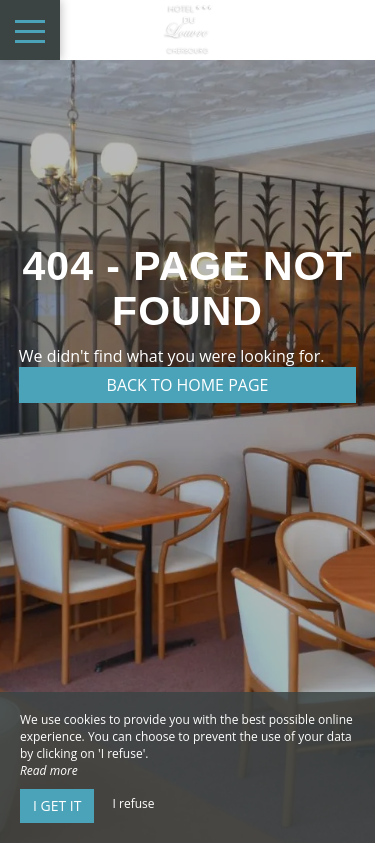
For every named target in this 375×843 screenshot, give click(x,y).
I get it (57, 805)
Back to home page (188, 385)
